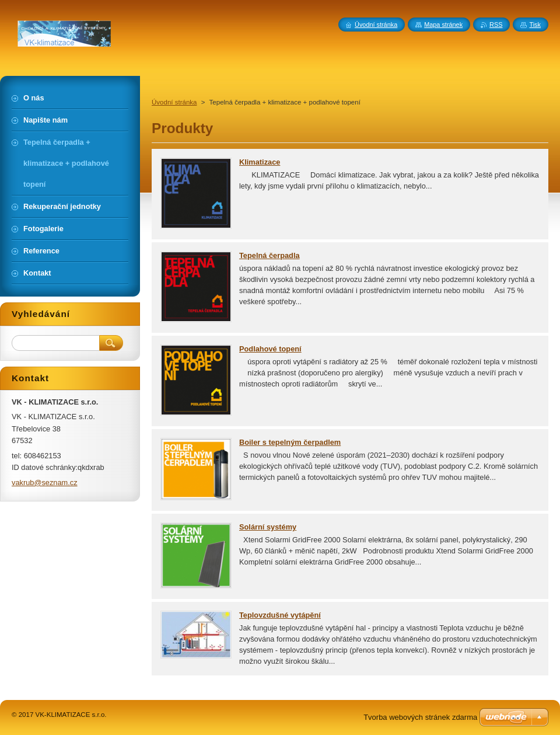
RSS (496, 25)
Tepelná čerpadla (269, 255)
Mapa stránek (443, 25)
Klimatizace (260, 162)
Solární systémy (268, 527)
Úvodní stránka (174, 102)
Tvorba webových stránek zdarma (420, 717)
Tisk (535, 25)
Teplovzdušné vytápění (280, 615)
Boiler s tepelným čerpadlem (290, 442)
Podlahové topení (270, 349)
